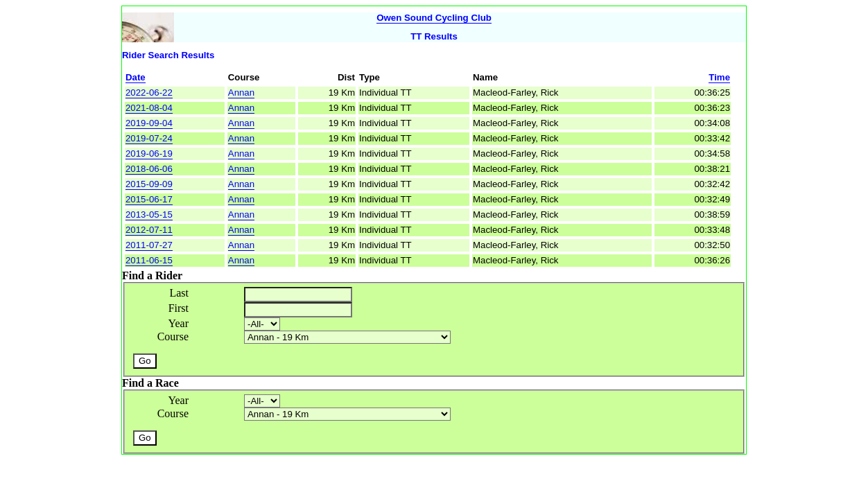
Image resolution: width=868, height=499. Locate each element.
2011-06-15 (149, 260)
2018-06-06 (149, 169)
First (179, 308)
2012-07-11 (149, 230)
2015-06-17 (149, 199)
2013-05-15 (149, 215)
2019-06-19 (149, 154)
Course (173, 336)
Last (179, 293)
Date (136, 77)
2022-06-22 (149, 93)
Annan (241, 93)
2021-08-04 (149, 108)
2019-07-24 (149, 138)
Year (179, 323)
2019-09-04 (149, 123)
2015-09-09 (149, 184)
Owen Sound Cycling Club (434, 18)
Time (719, 77)
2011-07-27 (149, 245)
